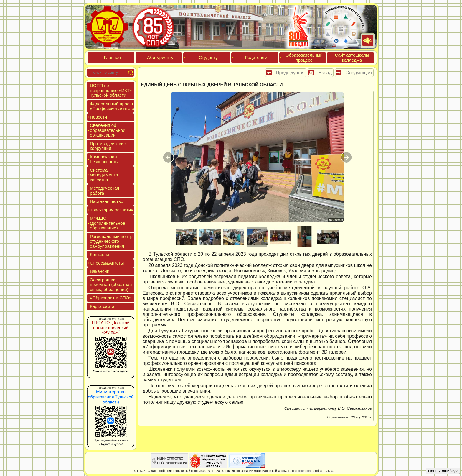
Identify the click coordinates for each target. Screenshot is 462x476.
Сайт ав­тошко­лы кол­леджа (352, 58)
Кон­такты (99, 254)
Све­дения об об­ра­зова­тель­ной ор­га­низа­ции (108, 130)
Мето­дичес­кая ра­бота (104, 191)
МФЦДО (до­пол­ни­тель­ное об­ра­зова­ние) (108, 223)
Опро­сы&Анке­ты (107, 263)
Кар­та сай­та (102, 306)
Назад (325, 73)
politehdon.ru (305, 471)
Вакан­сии (100, 271)
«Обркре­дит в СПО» (111, 298)
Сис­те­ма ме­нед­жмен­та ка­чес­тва (104, 175)
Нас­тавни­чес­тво (107, 201)
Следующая (359, 73)
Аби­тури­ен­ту (160, 57)
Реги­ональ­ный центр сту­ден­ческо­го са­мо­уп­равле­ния (111, 241)
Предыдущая (290, 73)
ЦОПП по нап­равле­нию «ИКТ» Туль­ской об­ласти (111, 90)
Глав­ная (112, 57)
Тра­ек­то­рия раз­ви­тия (112, 210)
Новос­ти (98, 117)
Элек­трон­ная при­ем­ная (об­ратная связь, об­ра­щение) (111, 285)
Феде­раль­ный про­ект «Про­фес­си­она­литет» (112, 106)
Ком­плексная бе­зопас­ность (104, 159)
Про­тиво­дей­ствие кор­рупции (108, 146)
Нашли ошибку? (443, 471)
